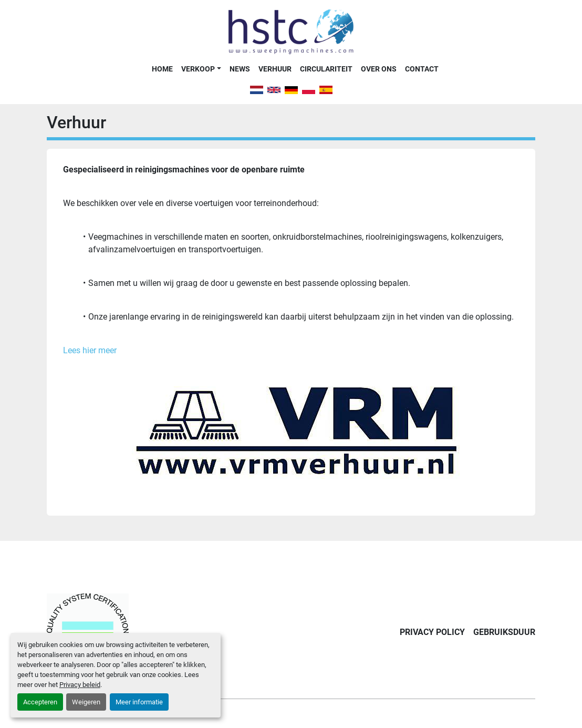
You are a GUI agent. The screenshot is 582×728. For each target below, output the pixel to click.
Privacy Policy (432, 632)
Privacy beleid (80, 685)
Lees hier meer (90, 350)
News (240, 69)
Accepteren (40, 702)
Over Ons (379, 69)
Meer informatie (139, 702)
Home (162, 69)
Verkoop (198, 69)
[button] (201, 69)
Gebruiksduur (504, 632)
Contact (422, 69)
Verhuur (275, 69)
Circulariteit (326, 69)
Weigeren (86, 702)
